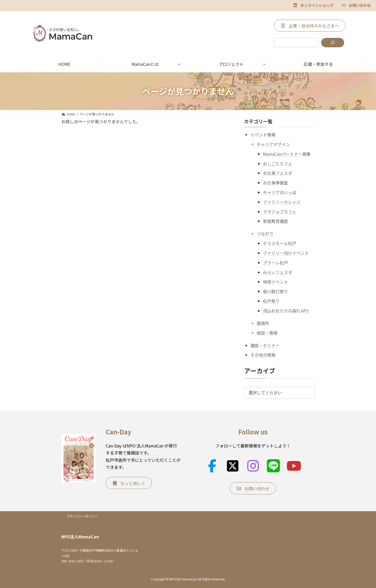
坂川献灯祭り (275, 291)
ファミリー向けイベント (286, 253)
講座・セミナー (265, 345)
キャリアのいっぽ (280, 192)
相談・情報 (267, 333)
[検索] (333, 43)
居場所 (263, 323)
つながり (265, 234)
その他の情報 (263, 355)
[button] (313, 5)
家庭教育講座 (275, 221)
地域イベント (275, 282)
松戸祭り (271, 301)
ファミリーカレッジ (282, 202)
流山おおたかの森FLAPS (286, 310)
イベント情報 (263, 135)
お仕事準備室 (275, 183)
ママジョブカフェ (280, 211)
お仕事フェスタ (278, 173)
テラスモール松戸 (280, 243)
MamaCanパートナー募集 (287, 154)
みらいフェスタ (278, 272)
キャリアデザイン (273, 144)
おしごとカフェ (278, 163)
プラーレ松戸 (275, 262)
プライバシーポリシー (82, 516)
